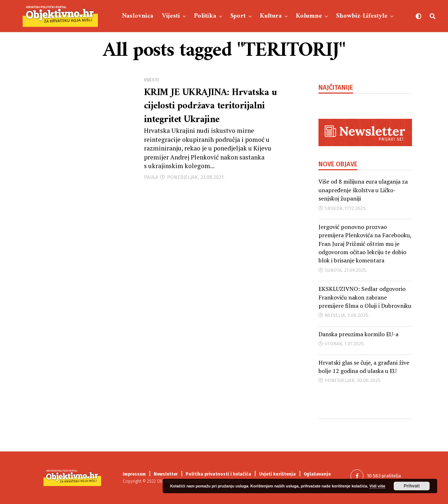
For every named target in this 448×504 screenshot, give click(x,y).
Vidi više (377, 486)
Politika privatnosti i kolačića (218, 474)
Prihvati (412, 486)
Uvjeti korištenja (277, 474)
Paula (151, 179)
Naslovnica (138, 16)
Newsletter (166, 474)
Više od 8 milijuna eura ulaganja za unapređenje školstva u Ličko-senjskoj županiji (363, 190)
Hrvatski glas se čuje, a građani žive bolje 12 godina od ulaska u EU (364, 367)
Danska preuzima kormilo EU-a (358, 334)
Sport (238, 16)
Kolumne (309, 16)
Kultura (271, 16)
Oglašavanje (317, 474)
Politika (205, 16)
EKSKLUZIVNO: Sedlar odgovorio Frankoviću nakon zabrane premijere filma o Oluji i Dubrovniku (365, 297)
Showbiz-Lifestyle (362, 16)
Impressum (134, 474)
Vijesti (171, 16)
